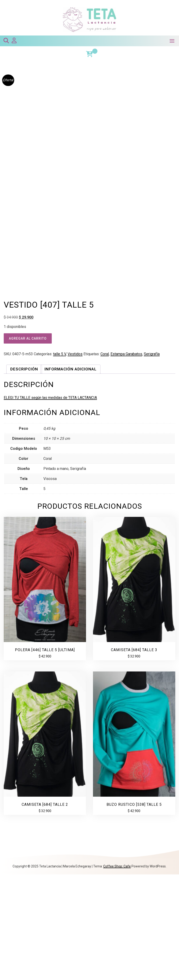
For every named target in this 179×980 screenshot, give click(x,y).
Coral (105, 460)
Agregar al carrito (28, 444)
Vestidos (75, 460)
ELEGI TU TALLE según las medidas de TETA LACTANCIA (50, 503)
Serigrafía (152, 460)
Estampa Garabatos (126, 460)
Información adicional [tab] (71, 475)
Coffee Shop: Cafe (117, 972)
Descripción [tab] (24, 475)
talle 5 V (60, 460)
